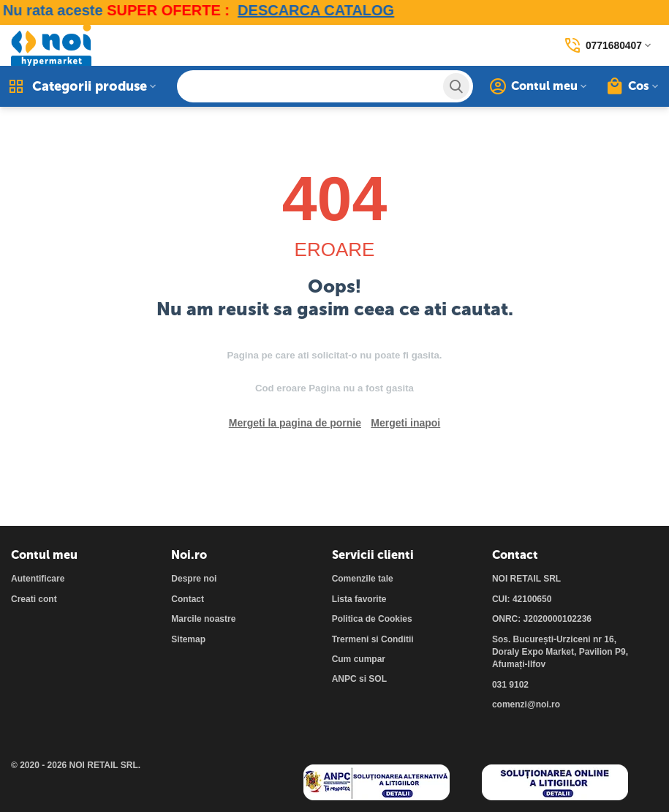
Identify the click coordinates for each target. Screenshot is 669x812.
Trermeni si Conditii (373, 639)
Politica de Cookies (372, 619)
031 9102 (510, 685)
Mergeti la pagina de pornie (295, 423)
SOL (378, 679)
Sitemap (188, 639)
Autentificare (38, 579)
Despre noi (194, 579)
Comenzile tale (363, 579)
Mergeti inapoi (405, 423)
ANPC (344, 679)
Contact (188, 599)
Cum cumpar (359, 659)
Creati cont (34, 599)
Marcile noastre (203, 619)
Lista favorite (359, 599)
